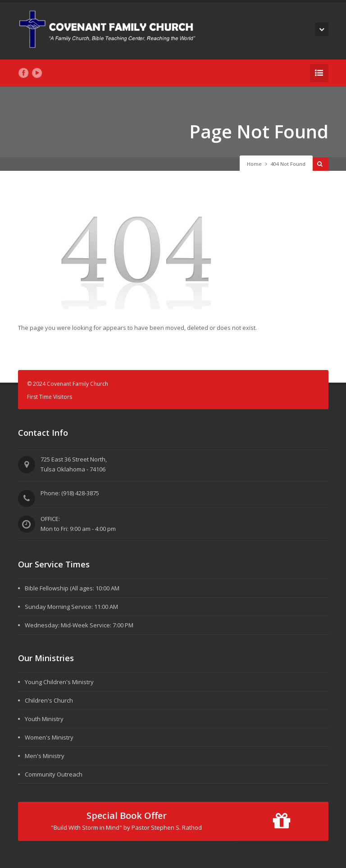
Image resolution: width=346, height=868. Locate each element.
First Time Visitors (50, 397)
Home (254, 164)
